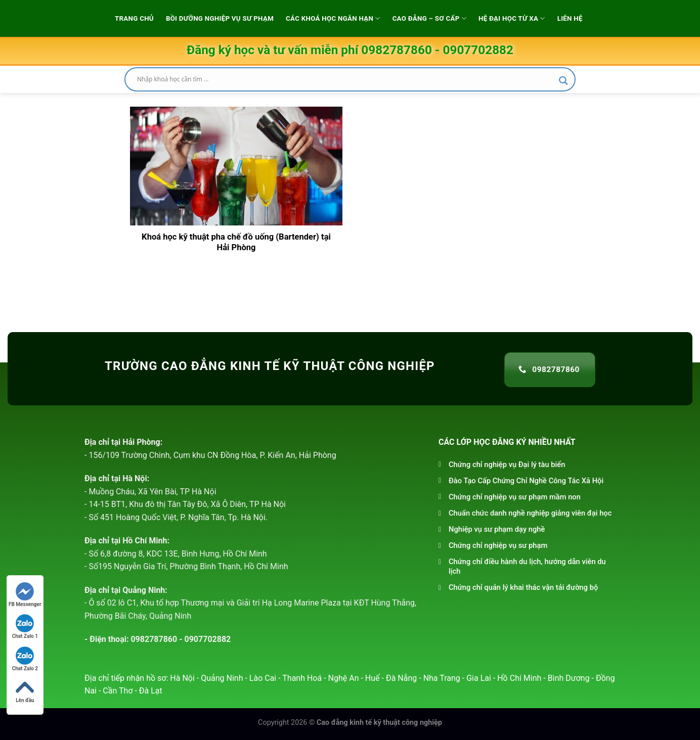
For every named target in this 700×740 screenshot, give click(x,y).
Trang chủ (134, 18)
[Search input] (345, 79)
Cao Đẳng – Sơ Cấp (429, 18)
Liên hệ (570, 18)
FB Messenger (25, 595)
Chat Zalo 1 (25, 627)
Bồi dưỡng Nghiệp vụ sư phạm (220, 18)
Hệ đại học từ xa (512, 18)
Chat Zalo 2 (25, 659)
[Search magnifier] (563, 81)
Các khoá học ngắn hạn (333, 18)
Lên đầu (25, 691)
